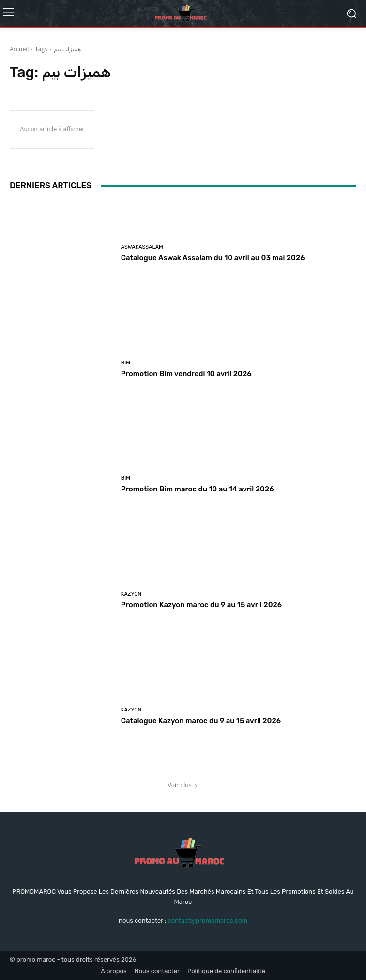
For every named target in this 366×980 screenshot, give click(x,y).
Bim (126, 363)
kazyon (131, 594)
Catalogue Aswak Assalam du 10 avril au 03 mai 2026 (213, 258)
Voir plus (183, 785)
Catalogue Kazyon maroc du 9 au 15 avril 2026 (201, 721)
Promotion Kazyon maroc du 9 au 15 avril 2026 (201, 605)
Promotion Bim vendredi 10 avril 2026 (186, 374)
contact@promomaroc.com (208, 921)
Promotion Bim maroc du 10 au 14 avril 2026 (198, 489)
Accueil (19, 49)
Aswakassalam (142, 247)
